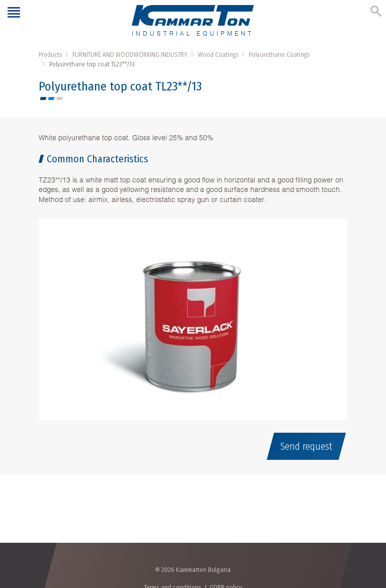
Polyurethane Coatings (279, 55)
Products (50, 55)
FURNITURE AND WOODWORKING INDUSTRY (130, 55)
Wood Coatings (218, 55)
